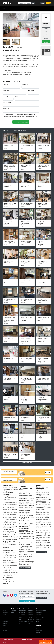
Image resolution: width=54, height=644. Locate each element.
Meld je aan (27, 601)
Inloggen (4, 611)
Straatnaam (6, 90)
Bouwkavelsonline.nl (24, 627)
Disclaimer (5, 623)
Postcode (5, 96)
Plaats (17, 96)
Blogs (37, 627)
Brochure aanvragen (42, 598)
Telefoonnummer (7, 102)
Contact (13, 612)
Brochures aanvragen (46, 42)
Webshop (38, 632)
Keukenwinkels (39, 631)
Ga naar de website (46, 37)
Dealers (38, 629)
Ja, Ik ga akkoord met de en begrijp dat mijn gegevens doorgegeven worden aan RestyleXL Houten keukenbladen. (21, 116)
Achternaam (25, 84)
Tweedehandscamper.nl (41, 611)
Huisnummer (31, 90)
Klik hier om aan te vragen (46, 642)
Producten (46, 31)
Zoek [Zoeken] (33, 3)
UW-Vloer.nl (22, 618)
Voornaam (5, 84)
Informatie (46, 29)
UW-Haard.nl (22, 612)
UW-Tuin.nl (22, 616)
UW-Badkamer (22, 611)
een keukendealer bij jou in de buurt (27, 500)
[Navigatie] (4, 8)
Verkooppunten (46, 34)
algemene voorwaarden (25, 114)
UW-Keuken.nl (22, 614)
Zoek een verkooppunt (25, 568)
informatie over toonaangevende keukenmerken (24, 528)
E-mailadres (6, 108)
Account (43, 3)
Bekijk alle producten (27, 463)
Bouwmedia (5, 641)
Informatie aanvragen (21, 122)
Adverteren (13, 611)
